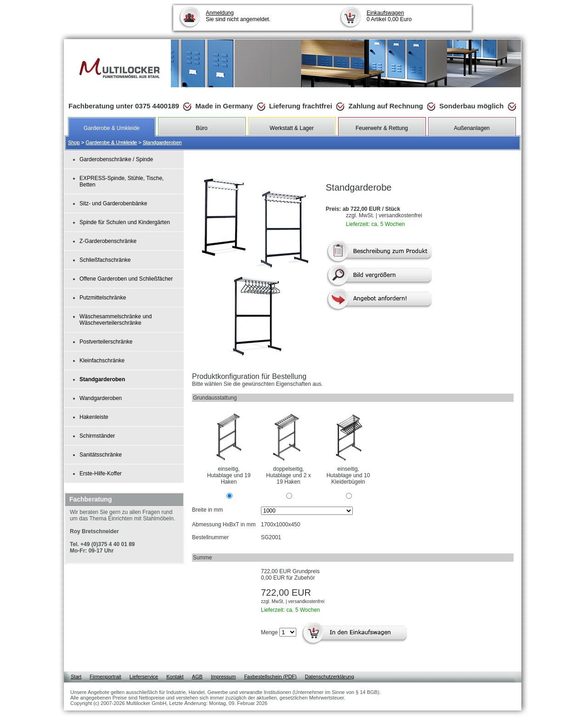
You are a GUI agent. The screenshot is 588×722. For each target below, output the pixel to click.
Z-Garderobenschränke (108, 241)
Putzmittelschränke (103, 298)
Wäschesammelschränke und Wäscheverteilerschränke (116, 320)
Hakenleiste (94, 417)
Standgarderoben (162, 142)
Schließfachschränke (105, 260)
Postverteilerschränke (106, 342)
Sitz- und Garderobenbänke (113, 203)
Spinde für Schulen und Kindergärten (125, 222)
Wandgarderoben (101, 398)
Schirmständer (97, 436)
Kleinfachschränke (102, 361)
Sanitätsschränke (101, 455)
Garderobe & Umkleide (111, 142)
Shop (74, 142)
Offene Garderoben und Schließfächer (126, 279)
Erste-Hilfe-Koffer (101, 474)
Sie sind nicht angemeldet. (238, 16)
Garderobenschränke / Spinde (116, 159)
